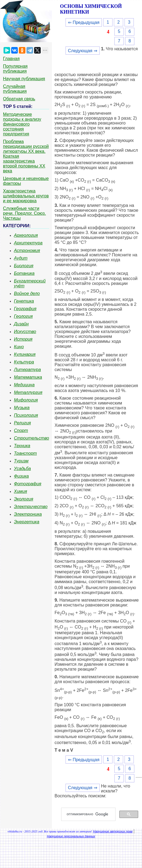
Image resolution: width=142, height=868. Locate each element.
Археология (26, 235)
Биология (24, 266)
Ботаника (24, 273)
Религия (22, 423)
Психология (26, 415)
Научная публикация (24, 79)
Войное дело (27, 293)
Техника (22, 446)
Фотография (28, 484)
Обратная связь (19, 99)
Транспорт (25, 453)
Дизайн (21, 324)
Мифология (26, 400)
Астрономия (27, 251)
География (25, 309)
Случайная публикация (15, 89)
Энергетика (27, 522)
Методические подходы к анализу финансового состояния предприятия (22, 124)
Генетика (24, 301)
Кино (19, 347)
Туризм (21, 461)
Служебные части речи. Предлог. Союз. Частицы (24, 213)
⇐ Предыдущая (84, 22)
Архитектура (28, 243)
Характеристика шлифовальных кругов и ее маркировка (26, 196)
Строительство (32, 438)
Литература (27, 370)
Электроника (28, 514)
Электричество (31, 507)
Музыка (22, 408)
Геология (23, 316)
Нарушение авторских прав (113, 831)
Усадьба (22, 469)
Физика (21, 476)
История (23, 339)
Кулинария (25, 354)
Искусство (25, 332)
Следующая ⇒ (83, 51)
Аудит (21, 258)
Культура (24, 362)
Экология (23, 499)
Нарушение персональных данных (71, 836)
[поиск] (91, 814)
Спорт (21, 430)
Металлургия (28, 392)
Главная (11, 59)
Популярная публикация (15, 69)
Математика (28, 377)
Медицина (24, 385)
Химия (20, 491)
